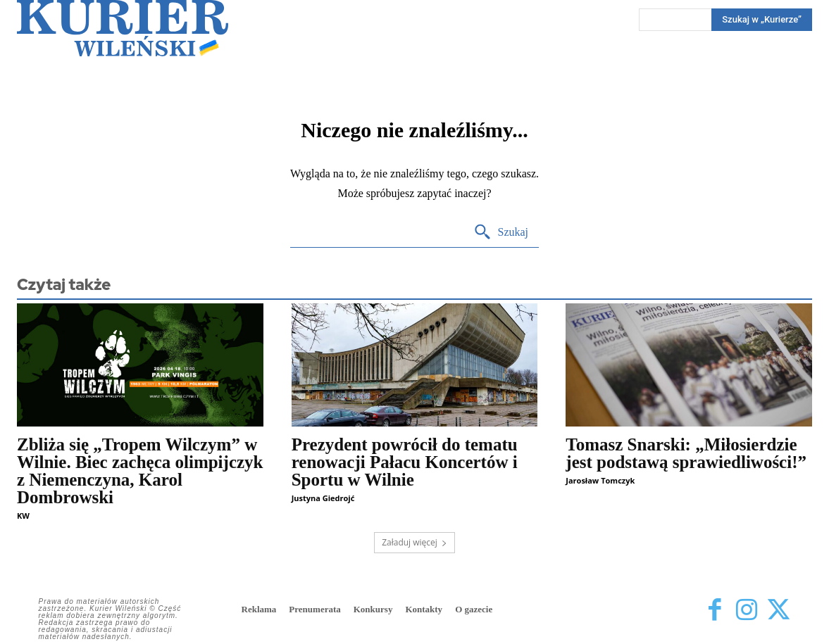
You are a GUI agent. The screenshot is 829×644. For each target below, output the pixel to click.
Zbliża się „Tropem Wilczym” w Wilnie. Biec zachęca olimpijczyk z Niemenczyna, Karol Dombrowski (140, 471)
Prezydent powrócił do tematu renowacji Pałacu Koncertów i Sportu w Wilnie (405, 462)
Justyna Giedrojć (323, 498)
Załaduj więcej (414, 542)
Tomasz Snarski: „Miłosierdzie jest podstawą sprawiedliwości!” (686, 453)
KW (23, 516)
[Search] (501, 233)
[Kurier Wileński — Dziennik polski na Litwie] (123, 28)
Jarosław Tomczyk (600, 480)
